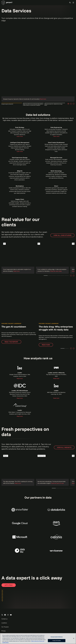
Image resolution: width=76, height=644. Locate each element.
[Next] (74, 104)
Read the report (11, 342)
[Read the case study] (18, 257)
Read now (46, 345)
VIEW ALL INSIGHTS (64, 447)
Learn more (20, 136)
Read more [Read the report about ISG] (20, 378)
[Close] (74, 638)
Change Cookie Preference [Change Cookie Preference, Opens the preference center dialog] (57, 637)
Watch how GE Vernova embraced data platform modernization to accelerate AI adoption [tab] (33, 105)
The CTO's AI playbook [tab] (54, 488)
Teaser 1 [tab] (46, 276)
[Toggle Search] (70, 3)
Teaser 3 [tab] (50, 276)
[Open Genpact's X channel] (2, 615)
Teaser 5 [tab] (67, 276)
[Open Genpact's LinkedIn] (8, 615)
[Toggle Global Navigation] (73, 3)
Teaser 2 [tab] (67, 348)
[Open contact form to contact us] (9, 585)
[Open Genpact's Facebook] (5, 615)
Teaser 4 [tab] (63, 276)
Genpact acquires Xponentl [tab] (7, 104)
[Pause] (68, 104)
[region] (38, 639)
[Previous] (71, 104)
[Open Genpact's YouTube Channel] (11, 615)
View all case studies (62, 235)
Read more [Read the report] (56, 378)
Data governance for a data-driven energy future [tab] (53, 105)
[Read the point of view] (52, 469)
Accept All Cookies (57, 641)
